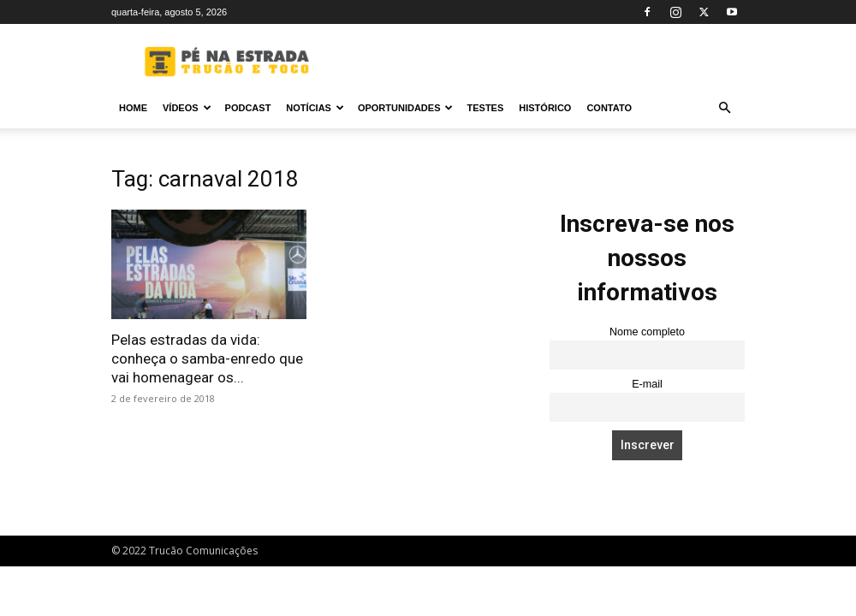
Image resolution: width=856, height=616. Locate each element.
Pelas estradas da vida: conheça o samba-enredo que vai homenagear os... (207, 358)
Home (133, 108)
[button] (724, 108)
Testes (485, 108)
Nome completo (647, 332)
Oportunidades (406, 108)
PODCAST (248, 108)
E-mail (647, 384)
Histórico (545, 108)
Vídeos (187, 108)
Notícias (315, 108)
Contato (609, 108)
